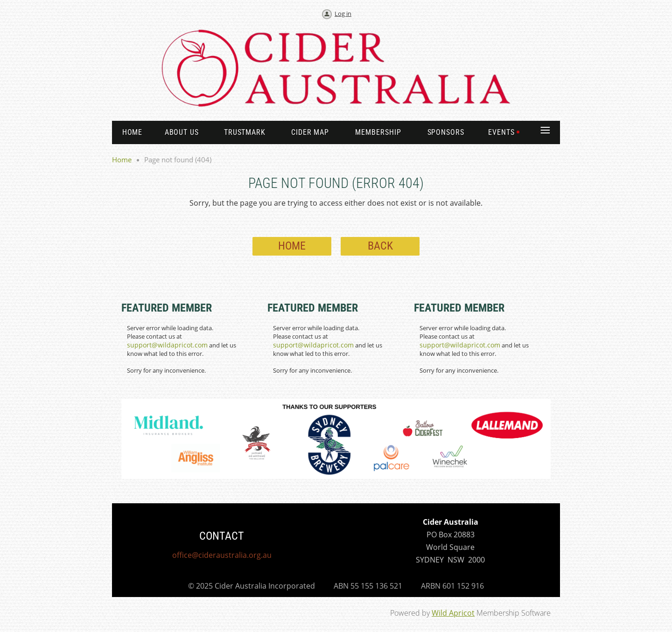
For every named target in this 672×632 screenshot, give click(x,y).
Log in (343, 14)
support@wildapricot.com (167, 345)
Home (122, 160)
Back (380, 246)
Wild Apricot (453, 613)
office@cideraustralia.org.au (222, 555)
